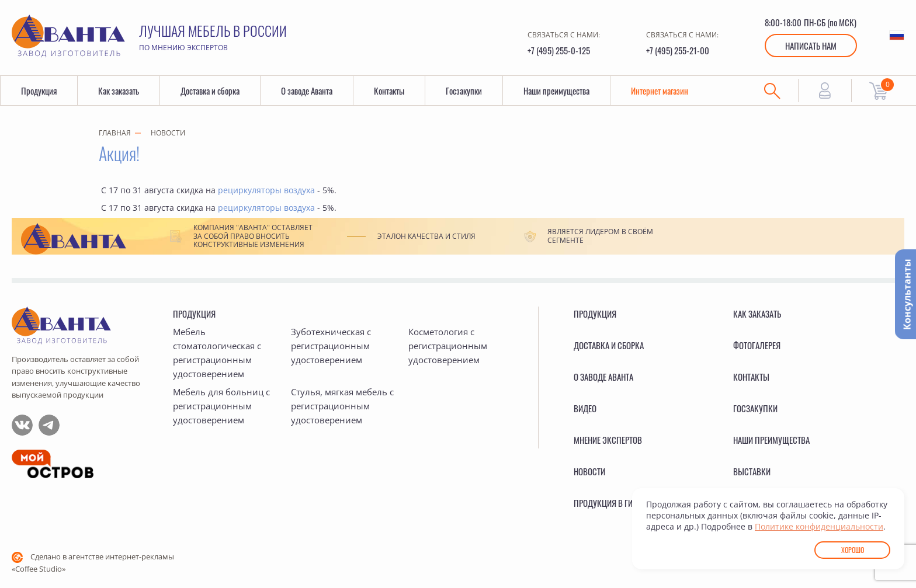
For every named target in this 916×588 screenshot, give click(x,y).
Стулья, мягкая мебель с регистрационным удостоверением (342, 406)
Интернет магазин (660, 91)
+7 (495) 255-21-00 (678, 50)
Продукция (39, 91)
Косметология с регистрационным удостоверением (448, 346)
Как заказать (119, 91)
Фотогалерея (757, 345)
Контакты (389, 91)
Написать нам (811, 46)
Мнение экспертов (608, 440)
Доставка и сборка (210, 91)
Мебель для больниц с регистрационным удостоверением (221, 406)
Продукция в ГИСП (608, 503)
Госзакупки (464, 91)
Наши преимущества (556, 91)
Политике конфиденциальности (819, 526)
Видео (585, 408)
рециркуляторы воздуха (266, 190)
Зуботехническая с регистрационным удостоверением (331, 346)
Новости (168, 133)
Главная (115, 133)
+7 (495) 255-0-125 (559, 50)
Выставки (752, 471)
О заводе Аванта (307, 91)
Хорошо (853, 550)
